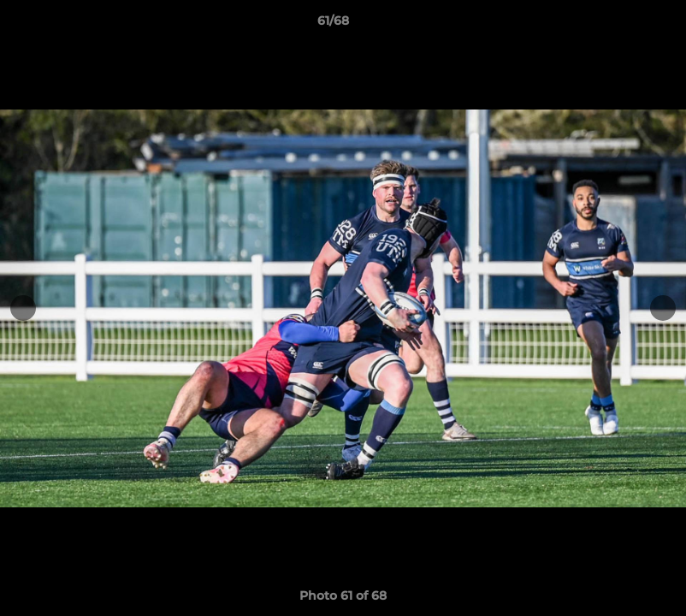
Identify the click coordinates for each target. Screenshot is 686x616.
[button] (614, 25)
